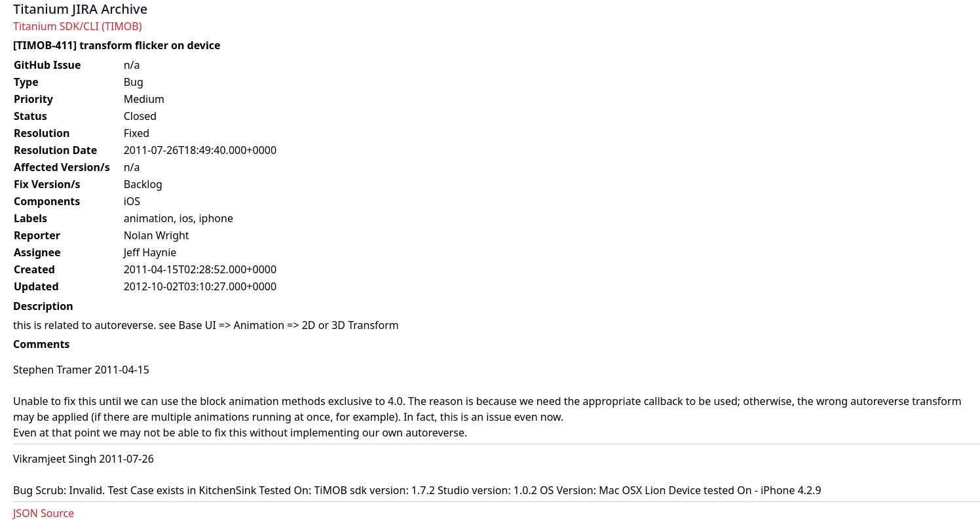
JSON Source (44, 513)
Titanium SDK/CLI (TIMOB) (78, 26)
